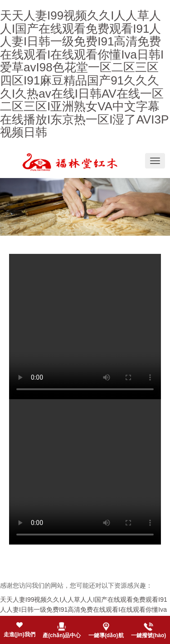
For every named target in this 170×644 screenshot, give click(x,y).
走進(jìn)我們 (19, 634)
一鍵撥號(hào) (148, 635)
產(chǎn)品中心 (62, 635)
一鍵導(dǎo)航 (106, 635)
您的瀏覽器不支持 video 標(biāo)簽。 (85, 327)
